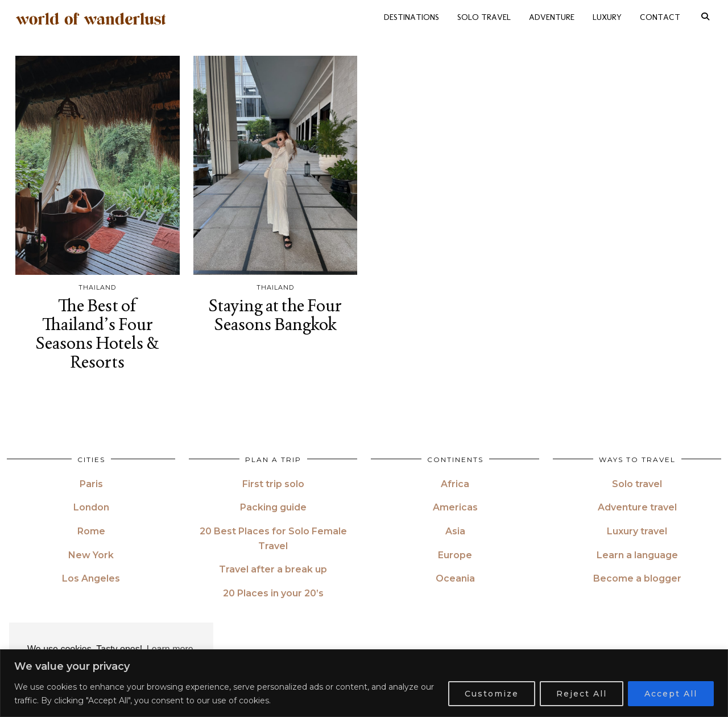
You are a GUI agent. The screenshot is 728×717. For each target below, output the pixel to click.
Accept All (671, 694)
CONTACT (660, 17)
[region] (364, 683)
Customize (492, 694)
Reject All (582, 694)
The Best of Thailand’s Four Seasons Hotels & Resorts (98, 333)
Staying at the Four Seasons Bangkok (275, 315)
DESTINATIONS (411, 17)
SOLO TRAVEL (484, 17)
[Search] (705, 17)
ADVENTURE (552, 17)
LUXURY (607, 17)
